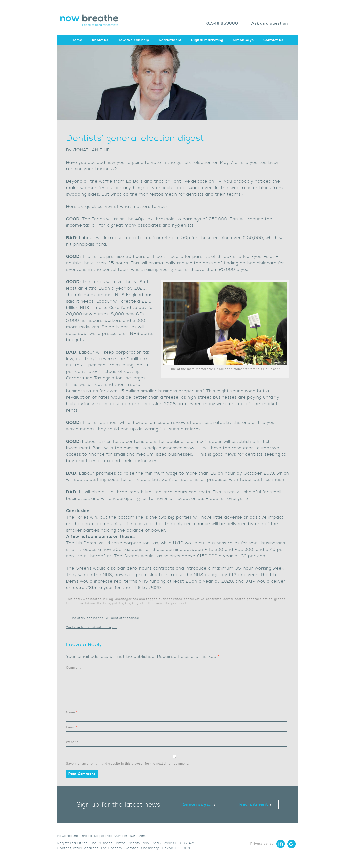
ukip (144, 603)
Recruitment (170, 40)
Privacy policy (262, 844)
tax (128, 603)
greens (280, 599)
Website (72, 742)
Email (72, 727)
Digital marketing (207, 40)
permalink (179, 603)
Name (72, 712)
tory (135, 603)
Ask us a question (270, 23)
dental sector (234, 599)
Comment (73, 668)
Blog (110, 599)
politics (118, 603)
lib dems (104, 603)
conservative (194, 599)
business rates (170, 599)
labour (91, 603)
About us (100, 40)
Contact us (273, 40)
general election (260, 599)
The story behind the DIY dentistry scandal (103, 618)
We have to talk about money (92, 627)
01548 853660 (222, 23)
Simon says (243, 40)
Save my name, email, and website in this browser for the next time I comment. (128, 764)
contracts (214, 599)
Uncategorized (127, 599)
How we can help (134, 40)
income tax (75, 603)
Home (77, 40)
